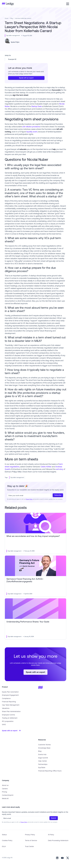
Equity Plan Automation (10, 692)
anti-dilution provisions (31, 127)
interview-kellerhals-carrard (23, 18)
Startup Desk (36, 106)
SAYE (4, 724)
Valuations (6, 708)
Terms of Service (31, 840)
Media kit (5, 798)
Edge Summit (43, 758)
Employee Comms (8, 715)
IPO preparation (8, 721)
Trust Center (29, 846)
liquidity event (32, 132)
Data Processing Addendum (58, 840)
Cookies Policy (7, 840)
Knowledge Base (44, 748)
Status (4, 835)
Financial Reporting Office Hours (50, 771)
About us (5, 785)
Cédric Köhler (46, 467)
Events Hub (42, 754)
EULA (4, 846)
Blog (12, 18)
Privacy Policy (29, 499)
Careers (5, 789)
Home (7, 18)
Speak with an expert (26, 78)
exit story (60, 469)
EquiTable (42, 767)
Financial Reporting (9, 702)
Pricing (4, 792)
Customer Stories (44, 745)
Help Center (43, 761)
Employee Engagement (10, 695)
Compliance (6, 698)
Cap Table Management (11, 705)
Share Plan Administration (11, 711)
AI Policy (51, 835)
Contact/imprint (8, 795)
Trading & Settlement (10, 718)
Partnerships (43, 764)
